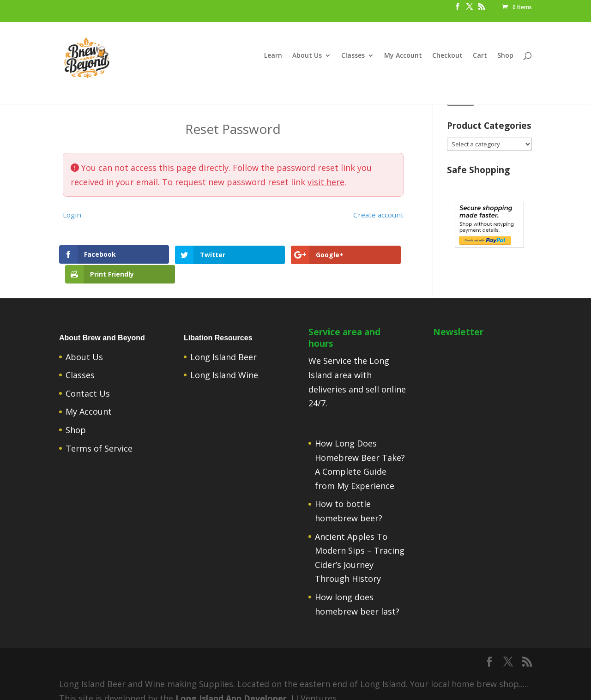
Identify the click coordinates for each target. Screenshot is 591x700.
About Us (307, 56)
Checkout (447, 56)
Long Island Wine (224, 363)
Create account (378, 215)
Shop (505, 56)
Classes (353, 56)
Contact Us (88, 381)
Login (72, 215)
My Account (403, 56)
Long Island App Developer (231, 686)
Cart (480, 56)
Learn (273, 56)
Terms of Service (99, 436)
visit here (326, 182)
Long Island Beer (223, 344)
